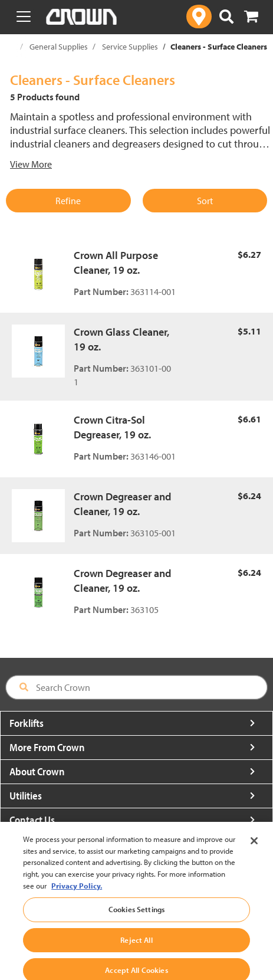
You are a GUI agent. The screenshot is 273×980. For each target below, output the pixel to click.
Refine (68, 201)
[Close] (254, 852)
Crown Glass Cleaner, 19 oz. (121, 340)
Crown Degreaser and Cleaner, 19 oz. (122, 504)
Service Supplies (130, 47)
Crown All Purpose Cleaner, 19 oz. (116, 263)
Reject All (136, 950)
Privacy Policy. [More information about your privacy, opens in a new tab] (77, 896)
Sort (205, 201)
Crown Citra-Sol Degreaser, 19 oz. (112, 427)
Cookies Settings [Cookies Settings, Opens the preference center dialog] (136, 920)
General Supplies (59, 47)
